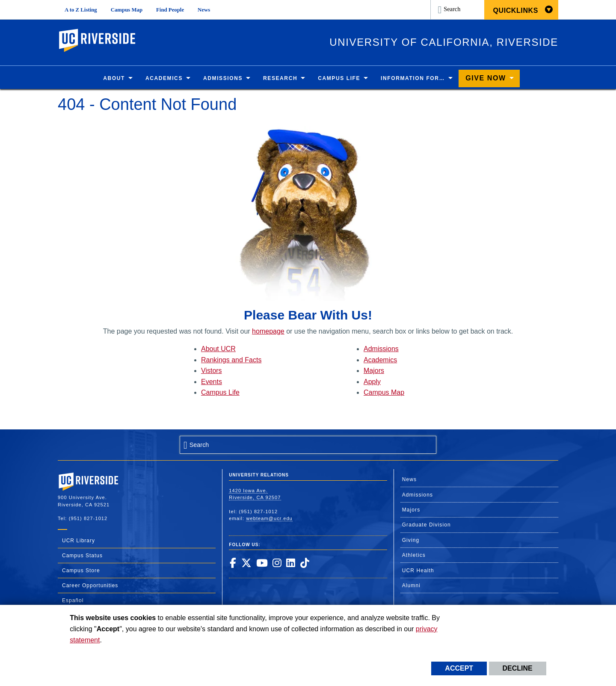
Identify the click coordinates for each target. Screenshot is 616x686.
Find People (170, 10)
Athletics (414, 556)
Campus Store (81, 571)
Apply (372, 382)
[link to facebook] (233, 563)
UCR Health (418, 571)
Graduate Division (426, 525)
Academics (380, 360)
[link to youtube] (262, 563)
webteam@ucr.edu (269, 518)
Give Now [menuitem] (486, 78)
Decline (518, 668)
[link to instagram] (277, 563)
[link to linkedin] (290, 563)
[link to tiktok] (305, 563)
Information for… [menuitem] (413, 79)
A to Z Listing (81, 10)
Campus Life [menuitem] (339, 79)
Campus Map (127, 10)
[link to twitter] (246, 563)
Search (452, 9)
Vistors (212, 371)
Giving (411, 540)
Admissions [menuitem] (223, 79)
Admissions (381, 349)
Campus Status (82, 556)
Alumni (411, 585)
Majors (374, 371)
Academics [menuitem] (164, 79)
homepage (268, 331)
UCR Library (78, 541)
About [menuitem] (114, 79)
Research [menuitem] (280, 79)
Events (212, 382)
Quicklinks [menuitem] (515, 10)
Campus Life (220, 393)
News (204, 10)
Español (73, 600)
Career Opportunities (90, 585)
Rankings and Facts (231, 360)
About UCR (218, 349)
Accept (459, 668)
